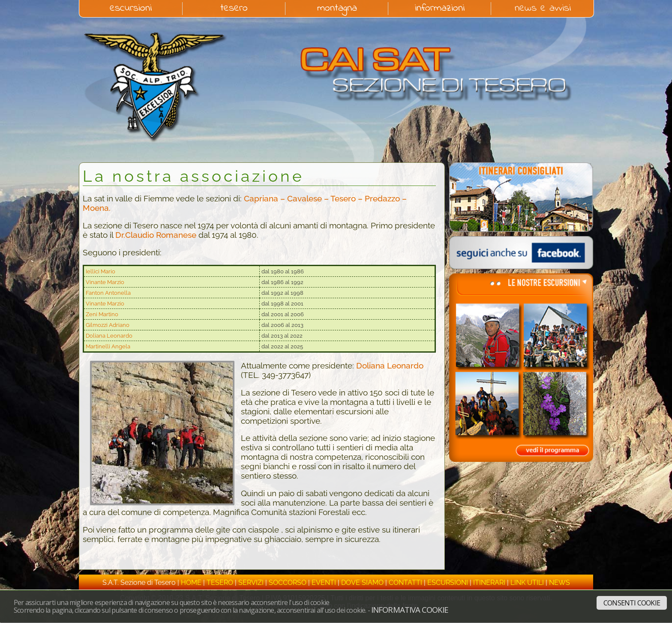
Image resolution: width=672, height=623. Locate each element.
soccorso (288, 583)
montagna (337, 9)
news (559, 583)
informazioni (440, 9)
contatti (405, 583)
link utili (527, 583)
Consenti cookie (632, 603)
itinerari (489, 583)
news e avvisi (543, 9)
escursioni (131, 9)
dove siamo (362, 583)
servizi (251, 583)
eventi (324, 583)
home (191, 583)
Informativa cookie (410, 610)
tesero (234, 9)
